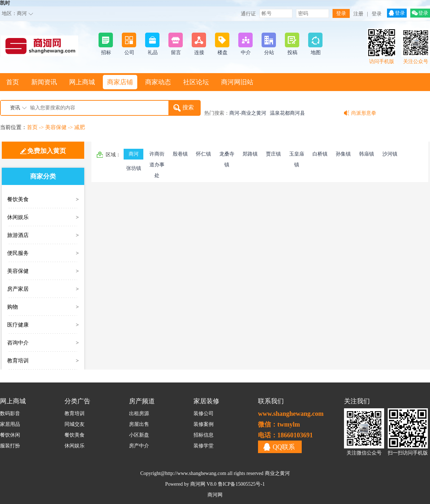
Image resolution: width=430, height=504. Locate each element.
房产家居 (18, 289)
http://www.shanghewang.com (196, 473)
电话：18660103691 (285, 435)
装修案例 (204, 424)
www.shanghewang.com (291, 414)
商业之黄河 (277, 473)
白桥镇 (320, 154)
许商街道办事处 (157, 155)
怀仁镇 (204, 154)
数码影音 (10, 413)
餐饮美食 (18, 199)
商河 (22, 13)
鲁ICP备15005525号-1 (241, 484)
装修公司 (204, 413)
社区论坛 (196, 82)
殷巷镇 (180, 154)
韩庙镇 (367, 154)
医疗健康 (18, 325)
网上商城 (82, 82)
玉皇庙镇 (297, 155)
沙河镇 (390, 154)
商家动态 (158, 82)
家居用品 (10, 424)
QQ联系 (284, 447)
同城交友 (75, 424)
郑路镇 (250, 154)
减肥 (80, 127)
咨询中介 (18, 343)
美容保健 (56, 127)
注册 (358, 14)
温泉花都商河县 (287, 113)
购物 (13, 307)
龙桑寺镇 (227, 155)
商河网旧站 (237, 82)
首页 (13, 82)
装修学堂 (204, 446)
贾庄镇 (273, 154)
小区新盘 (139, 435)
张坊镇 (134, 168)
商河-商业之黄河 (248, 113)
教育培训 (18, 361)
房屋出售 (139, 424)
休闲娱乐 (18, 217)
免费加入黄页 (47, 151)
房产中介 (139, 446)
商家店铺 (120, 82)
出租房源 (139, 413)
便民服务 (18, 253)
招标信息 (204, 435)
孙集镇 (343, 154)
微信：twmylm (279, 424)
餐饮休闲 (10, 435)
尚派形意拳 (364, 113)
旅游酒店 (18, 235)
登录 (377, 14)
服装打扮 (10, 446)
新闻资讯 (44, 82)
